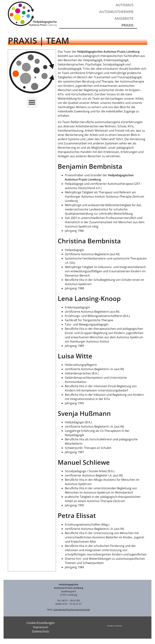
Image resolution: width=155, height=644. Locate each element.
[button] (32, 102)
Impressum (41, 627)
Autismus (125, 5)
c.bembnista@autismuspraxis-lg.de (71, 609)
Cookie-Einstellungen (41, 623)
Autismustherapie (116, 12)
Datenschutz (41, 631)
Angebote (124, 18)
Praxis (127, 25)
